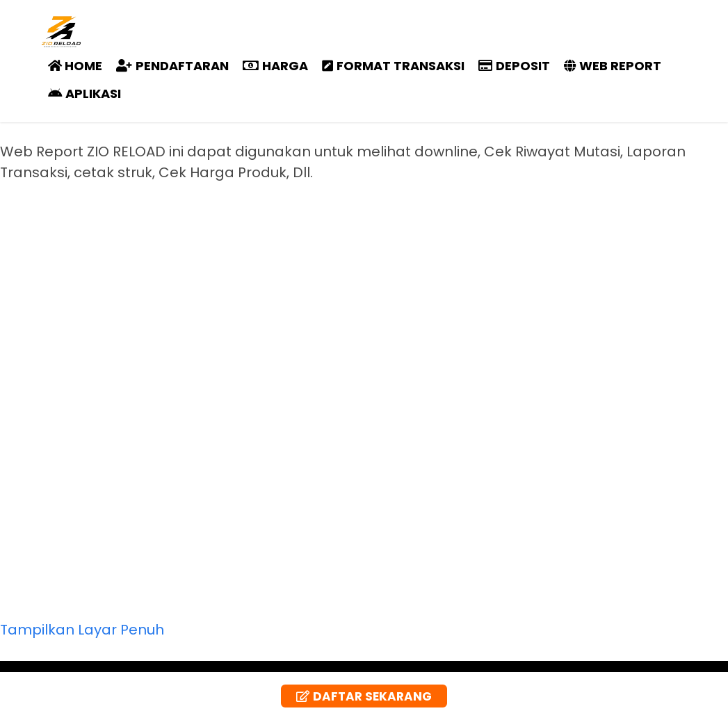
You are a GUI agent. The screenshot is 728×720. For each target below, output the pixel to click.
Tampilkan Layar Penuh (82, 630)
